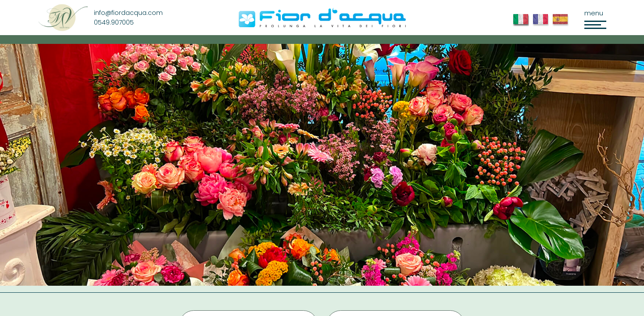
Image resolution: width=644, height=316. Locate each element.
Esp (562, 24)
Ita (523, 24)
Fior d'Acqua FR (542, 24)
